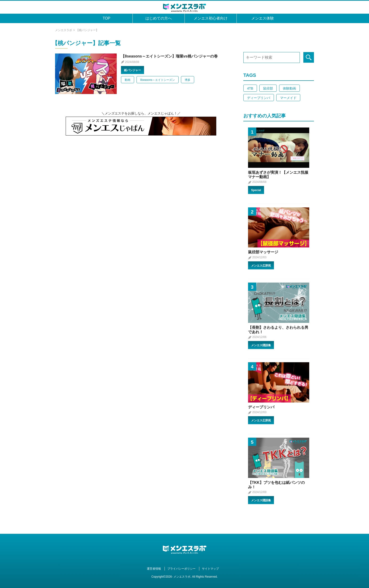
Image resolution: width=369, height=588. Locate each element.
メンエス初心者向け (211, 18)
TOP (106, 18)
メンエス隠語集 (261, 345)
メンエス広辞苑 (261, 266)
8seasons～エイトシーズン (158, 80)
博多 (188, 80)
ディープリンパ (259, 98)
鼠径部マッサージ (263, 252)
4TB (250, 88)
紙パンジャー (132, 70)
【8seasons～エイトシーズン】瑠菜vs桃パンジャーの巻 (169, 56)
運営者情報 (154, 569)
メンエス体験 (263, 18)
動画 (128, 80)
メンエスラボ (64, 30)
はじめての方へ (159, 18)
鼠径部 (268, 88)
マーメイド (288, 98)
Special (256, 190)
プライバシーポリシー (181, 569)
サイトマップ (210, 569)
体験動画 (289, 88)
